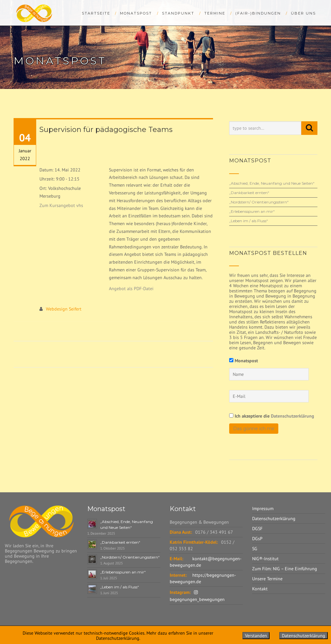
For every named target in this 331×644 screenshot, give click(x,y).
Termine (215, 13)
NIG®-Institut (265, 559)
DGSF (257, 529)
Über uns (303, 13)
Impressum (263, 508)
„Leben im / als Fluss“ (249, 221)
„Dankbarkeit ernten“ (249, 193)
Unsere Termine (267, 579)
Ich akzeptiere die (272, 416)
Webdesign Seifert (64, 309)
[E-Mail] (269, 396)
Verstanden (256, 636)
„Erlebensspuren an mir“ (252, 211)
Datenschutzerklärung (293, 416)
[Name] (269, 374)
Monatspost (136, 13)
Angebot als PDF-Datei (131, 289)
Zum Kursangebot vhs (61, 205)
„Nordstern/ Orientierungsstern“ (259, 202)
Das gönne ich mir (254, 429)
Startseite (96, 13)
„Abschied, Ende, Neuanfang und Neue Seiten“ (272, 183)
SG (255, 549)
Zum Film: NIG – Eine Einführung (285, 569)
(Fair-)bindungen (258, 13)
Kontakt (260, 589)
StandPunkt (178, 13)
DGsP (257, 539)
